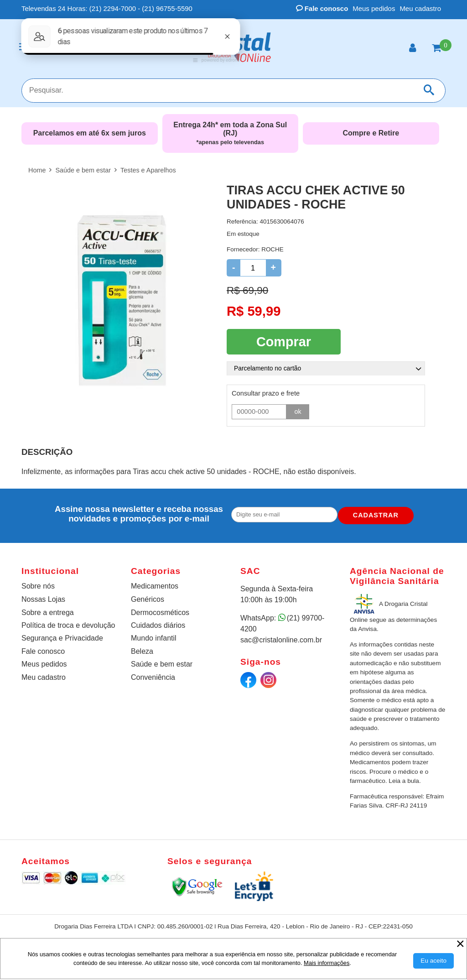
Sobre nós (38, 585)
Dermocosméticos (160, 612)
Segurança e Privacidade (62, 638)
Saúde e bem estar (162, 664)
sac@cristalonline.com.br (281, 639)
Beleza (142, 650)
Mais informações (327, 963)
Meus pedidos (374, 8)
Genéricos (148, 599)
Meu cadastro (420, 8)
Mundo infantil (154, 638)
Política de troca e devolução (68, 624)
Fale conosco (322, 8)
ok (298, 411)
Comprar (284, 341)
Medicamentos (155, 585)
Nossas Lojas (43, 599)
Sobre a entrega (48, 612)
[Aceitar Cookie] (433, 961)
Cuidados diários (158, 624)
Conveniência (153, 676)
